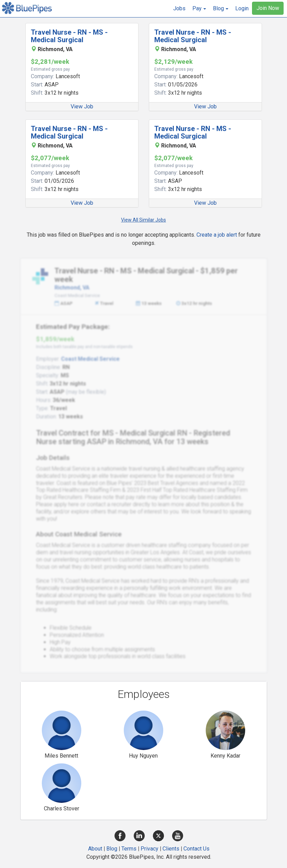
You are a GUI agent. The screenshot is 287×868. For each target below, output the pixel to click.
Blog (112, 849)
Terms (129, 849)
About (95, 849)
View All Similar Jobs (143, 220)
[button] (199, 9)
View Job (82, 106)
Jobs (179, 8)
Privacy (150, 849)
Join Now (268, 8)
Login (242, 8)
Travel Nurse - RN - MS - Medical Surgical (69, 36)
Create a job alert (217, 235)
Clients (171, 849)
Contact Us (196, 849)
